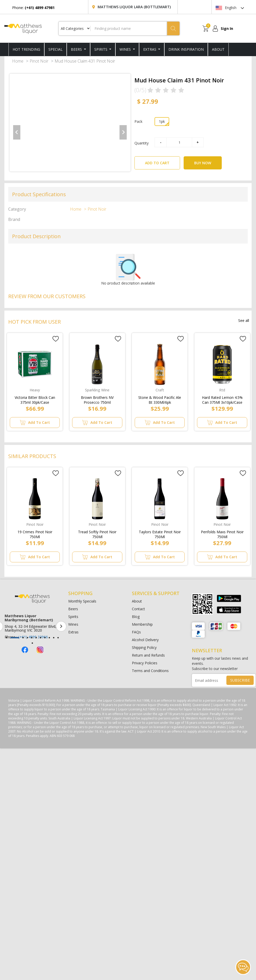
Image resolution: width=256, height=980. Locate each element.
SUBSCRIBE (240, 680)
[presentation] (61, 626)
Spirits (101, 49)
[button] (7, 638)
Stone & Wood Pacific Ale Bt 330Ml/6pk (160, 399)
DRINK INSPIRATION (186, 49)
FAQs (136, 632)
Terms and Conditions (150, 671)
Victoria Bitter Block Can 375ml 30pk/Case (35, 399)
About (137, 601)
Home (18, 61)
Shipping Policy (144, 647)
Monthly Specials (82, 601)
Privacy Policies (145, 663)
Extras (150, 49)
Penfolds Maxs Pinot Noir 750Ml (222, 533)
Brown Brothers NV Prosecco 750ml (97, 399)
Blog (136, 617)
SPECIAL (56, 49)
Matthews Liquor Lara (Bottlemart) (134, 7)
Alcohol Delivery (145, 640)
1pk (162, 121)
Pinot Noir (39, 61)
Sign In (227, 28)
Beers (77, 49)
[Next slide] (123, 132)
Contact (138, 609)
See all (244, 320)
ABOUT (218, 49)
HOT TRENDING (26, 49)
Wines (126, 49)
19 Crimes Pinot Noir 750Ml (35, 533)
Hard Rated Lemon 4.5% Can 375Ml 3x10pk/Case (222, 399)
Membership (142, 624)
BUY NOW (203, 163)
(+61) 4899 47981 (30, 633)
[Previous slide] (17, 132)
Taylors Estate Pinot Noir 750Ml (160, 533)
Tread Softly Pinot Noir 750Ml (97, 533)
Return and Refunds (148, 655)
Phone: (33, 8)
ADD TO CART (163, 161)
